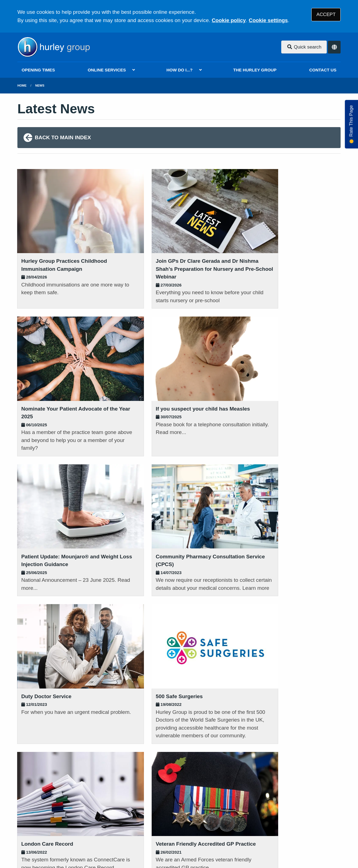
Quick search (304, 47)
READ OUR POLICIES (157, 763)
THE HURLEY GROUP (255, 70)
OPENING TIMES (38, 70)
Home (22, 85)
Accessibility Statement (143, 828)
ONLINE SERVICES (107, 70)
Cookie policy (229, 20)
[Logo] (54, 47)
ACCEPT (326, 14)
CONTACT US (323, 70)
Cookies (249, 828)
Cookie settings (268, 20)
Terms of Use (67, 828)
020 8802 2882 (62, 786)
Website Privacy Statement (204, 828)
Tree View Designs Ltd (47, 847)
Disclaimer (99, 828)
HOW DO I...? (180, 70)
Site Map (273, 828)
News (40, 85)
